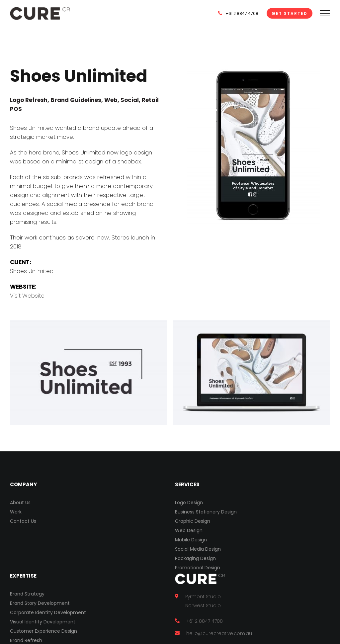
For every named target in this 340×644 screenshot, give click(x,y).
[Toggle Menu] (325, 13)
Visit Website (27, 296)
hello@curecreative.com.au (219, 633)
